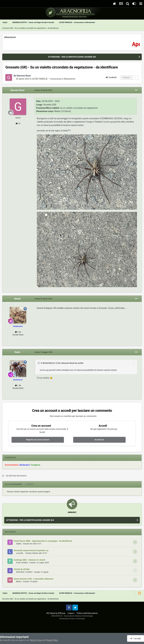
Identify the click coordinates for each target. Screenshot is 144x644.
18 (18, 123)
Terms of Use (36, 640)
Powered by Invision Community (72, 619)
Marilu (19, 581)
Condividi (111, 77)
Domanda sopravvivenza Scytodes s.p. (31, 550)
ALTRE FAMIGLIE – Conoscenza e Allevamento (54, 79)
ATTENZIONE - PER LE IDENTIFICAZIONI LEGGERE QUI (72, 57)
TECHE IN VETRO (22, 569)
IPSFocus (62, 613)
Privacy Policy (52, 640)
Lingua (71, 613)
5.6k (18, 332)
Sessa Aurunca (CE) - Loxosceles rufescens (34, 579)
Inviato (43, 90)
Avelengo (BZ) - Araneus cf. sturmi (29, 560)
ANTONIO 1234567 (24, 572)
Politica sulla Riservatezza (87, 613)
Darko (17, 352)
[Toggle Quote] (39, 363)
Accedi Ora (99, 440)
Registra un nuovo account (38, 440)
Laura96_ (20, 553)
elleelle (17, 299)
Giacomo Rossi (24, 76)
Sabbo (19, 544)
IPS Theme (51, 613)
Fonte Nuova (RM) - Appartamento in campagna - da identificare (43, 541)
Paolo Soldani (22, 563)
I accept (135, 638)
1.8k (18, 385)
